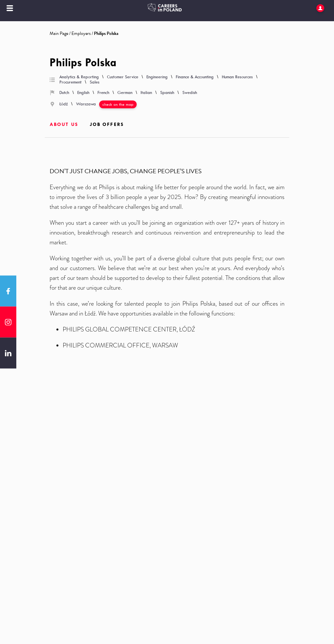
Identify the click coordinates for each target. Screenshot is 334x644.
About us (64, 124)
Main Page (59, 33)
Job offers (107, 124)
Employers (81, 33)
